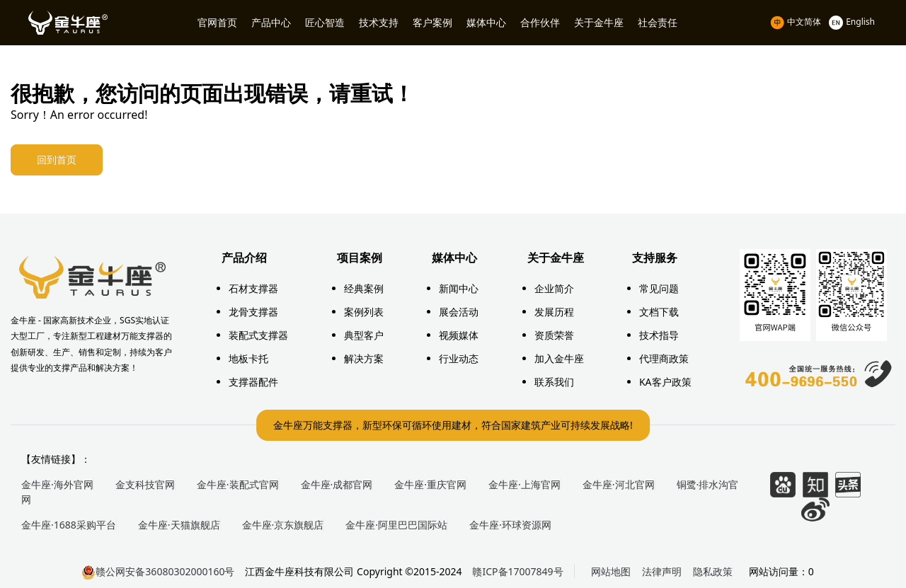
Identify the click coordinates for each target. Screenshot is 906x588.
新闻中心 (459, 288)
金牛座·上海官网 (524, 484)
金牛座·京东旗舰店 (283, 525)
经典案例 (364, 288)
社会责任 (658, 22)
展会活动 (459, 312)
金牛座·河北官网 (619, 484)
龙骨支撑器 (253, 312)
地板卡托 (248, 358)
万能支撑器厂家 (92, 277)
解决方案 (364, 358)
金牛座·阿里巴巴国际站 (396, 525)
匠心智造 (325, 22)
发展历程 (554, 312)
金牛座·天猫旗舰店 (179, 525)
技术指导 (659, 335)
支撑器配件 (253, 382)
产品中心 (271, 22)
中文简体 (797, 22)
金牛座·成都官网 (337, 484)
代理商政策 (664, 358)
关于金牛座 (599, 22)
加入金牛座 (559, 358)
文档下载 (659, 312)
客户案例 (432, 22)
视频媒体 (459, 335)
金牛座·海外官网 (57, 484)
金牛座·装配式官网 (238, 484)
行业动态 (459, 358)
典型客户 (364, 335)
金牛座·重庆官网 (430, 484)
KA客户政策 (665, 382)
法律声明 (662, 571)
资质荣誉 (554, 335)
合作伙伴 (540, 22)
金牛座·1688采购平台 (69, 525)
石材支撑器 (253, 288)
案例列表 (364, 312)
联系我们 (554, 382)
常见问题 (659, 288)
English (852, 22)
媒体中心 (486, 22)
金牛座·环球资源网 (510, 525)
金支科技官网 (145, 484)
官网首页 (217, 22)
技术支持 (379, 22)
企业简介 (554, 288)
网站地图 (611, 571)
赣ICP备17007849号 (517, 571)
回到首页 (59, 161)
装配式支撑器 (258, 335)
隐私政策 (713, 571)
